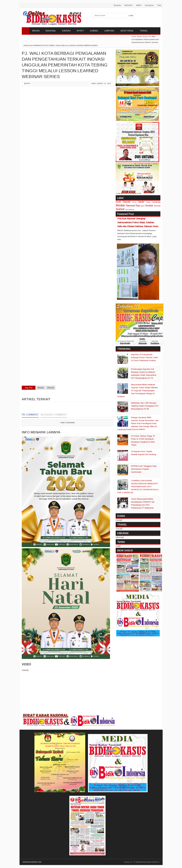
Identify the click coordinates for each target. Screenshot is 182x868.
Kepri (111, 38)
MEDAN (36, 31)
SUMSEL (94, 31)
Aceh (48, 38)
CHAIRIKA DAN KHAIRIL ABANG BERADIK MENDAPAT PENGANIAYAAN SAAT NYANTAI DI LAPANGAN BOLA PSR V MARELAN (138, 487)
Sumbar (85, 38)
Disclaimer (149, 5)
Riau (73, 38)
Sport (142, 206)
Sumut (60, 38)
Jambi (99, 38)
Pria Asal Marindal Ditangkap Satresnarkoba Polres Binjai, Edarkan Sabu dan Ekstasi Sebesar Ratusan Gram (138, 222)
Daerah (127, 202)
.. (22, 5)
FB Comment (30, 415)
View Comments (68, 423)
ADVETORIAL (127, 31)
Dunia (134, 202)
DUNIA (35, 38)
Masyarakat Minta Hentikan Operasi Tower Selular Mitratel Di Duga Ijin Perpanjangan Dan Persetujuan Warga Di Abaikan (137, 391)
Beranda (117, 5)
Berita (27, 84)
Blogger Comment (54, 415)
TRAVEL (144, 31)
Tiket (159, 5)
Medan (120, 205)
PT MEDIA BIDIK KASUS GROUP (145, 862)
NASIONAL (51, 31)
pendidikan (130, 209)
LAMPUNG (109, 31)
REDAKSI (128, 5)
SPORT (80, 31)
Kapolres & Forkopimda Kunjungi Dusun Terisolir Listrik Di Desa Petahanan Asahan (144, 357)
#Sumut (51, 388)
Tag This (29, 388)
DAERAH (66, 31)
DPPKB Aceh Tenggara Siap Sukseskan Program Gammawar (144, 469)
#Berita (41, 388)
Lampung (156, 202)
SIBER (139, 5)
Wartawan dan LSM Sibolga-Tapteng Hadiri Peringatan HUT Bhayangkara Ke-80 (145, 406)
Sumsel (124, 38)
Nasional (130, 206)
